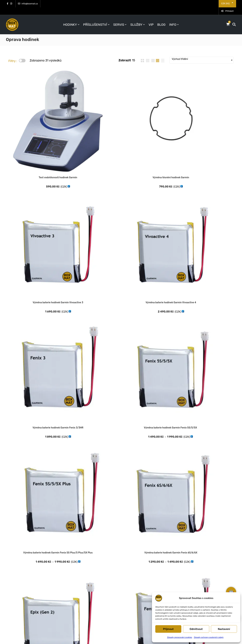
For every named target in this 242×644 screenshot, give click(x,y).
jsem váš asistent (228, 581)
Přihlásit (228, 4)
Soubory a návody (199, 563)
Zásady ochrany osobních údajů (209, 637)
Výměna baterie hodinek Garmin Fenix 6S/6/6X (120, 173)
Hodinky (70, 17)
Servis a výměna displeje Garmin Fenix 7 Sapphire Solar (214, 241)
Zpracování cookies (200, 569)
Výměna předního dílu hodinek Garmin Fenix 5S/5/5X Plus (74, 241)
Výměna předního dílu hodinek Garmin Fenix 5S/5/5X (27, 241)
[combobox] (210, 4)
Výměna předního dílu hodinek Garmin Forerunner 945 (214, 309)
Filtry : (13, 54)
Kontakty (134, 563)
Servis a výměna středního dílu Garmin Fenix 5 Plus (74, 436)
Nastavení (224, 629)
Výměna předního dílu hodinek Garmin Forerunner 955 (27, 373)
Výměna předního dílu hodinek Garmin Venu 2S (167, 373)
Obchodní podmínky (201, 551)
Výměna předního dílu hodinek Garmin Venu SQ (120, 373)
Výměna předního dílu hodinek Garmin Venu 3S (214, 373)
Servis (119, 17)
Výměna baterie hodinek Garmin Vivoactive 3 (120, 110)
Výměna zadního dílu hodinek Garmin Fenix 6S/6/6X (27, 504)
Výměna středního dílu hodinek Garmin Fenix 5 (120, 436)
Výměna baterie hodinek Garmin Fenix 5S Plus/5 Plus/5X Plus (74, 173)
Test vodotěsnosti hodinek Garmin (27, 108)
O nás (132, 569)
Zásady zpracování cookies (180, 637)
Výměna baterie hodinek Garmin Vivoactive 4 (167, 110)
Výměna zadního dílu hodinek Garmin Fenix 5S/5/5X (167, 436)
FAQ (131, 575)
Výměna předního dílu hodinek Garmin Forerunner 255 (27, 309)
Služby (136, 17)
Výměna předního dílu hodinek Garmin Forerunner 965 (74, 373)
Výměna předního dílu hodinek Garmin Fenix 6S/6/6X (120, 241)
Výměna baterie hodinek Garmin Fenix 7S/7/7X (214, 173)
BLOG (161, 17)
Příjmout (168, 629)
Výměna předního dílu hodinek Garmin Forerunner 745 (74, 309)
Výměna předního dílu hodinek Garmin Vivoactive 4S (27, 431)
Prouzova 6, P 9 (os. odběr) (29, 560)
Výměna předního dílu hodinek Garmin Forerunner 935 (167, 309)
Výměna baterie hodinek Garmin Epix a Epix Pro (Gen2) (167, 173)
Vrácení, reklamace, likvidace (148, 551)
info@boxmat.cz (28, 4)
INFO (173, 17)
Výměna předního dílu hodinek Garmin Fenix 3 (120, 309)
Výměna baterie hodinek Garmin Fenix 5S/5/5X (27, 173)
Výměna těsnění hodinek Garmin (74, 108)
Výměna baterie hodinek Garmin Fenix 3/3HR (214, 110)
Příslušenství (95, 17)
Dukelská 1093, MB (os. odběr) (31, 566)
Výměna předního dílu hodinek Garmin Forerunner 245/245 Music (167, 241)
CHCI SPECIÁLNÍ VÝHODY (92, 586)
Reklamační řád (197, 557)
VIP (151, 17)
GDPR (191, 575)
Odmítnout (196, 629)
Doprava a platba (140, 557)
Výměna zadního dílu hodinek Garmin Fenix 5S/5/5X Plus (214, 436)
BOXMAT (60, 637)
